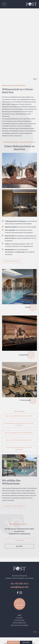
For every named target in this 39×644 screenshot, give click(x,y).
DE (34, 79)
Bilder (19, 618)
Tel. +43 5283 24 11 (20, 584)
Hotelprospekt (19, 623)
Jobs (19, 615)
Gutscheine (19, 620)
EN (36, 79)
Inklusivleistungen (19, 625)
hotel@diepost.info (20, 587)
